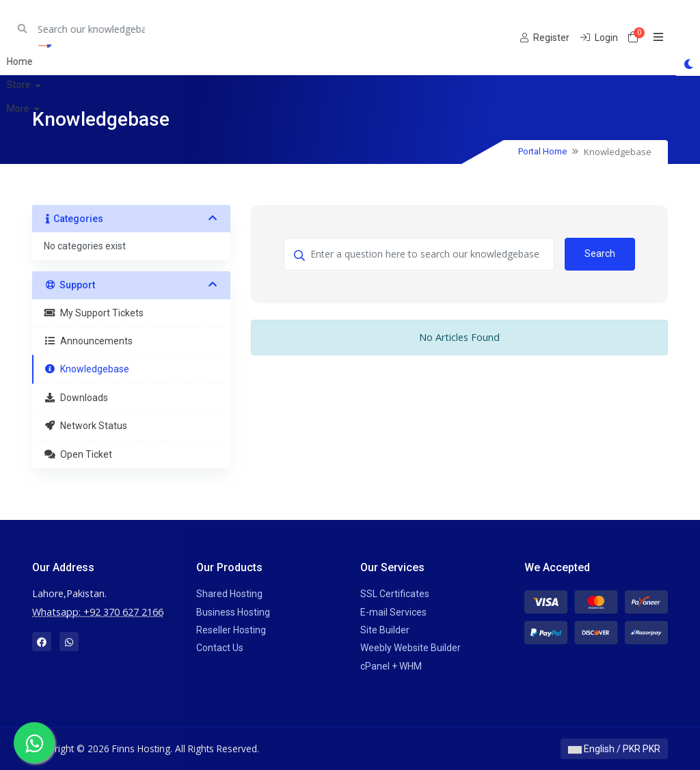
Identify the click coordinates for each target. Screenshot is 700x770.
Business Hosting (233, 612)
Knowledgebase (86, 369)
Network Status (85, 426)
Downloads (76, 398)
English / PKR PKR (614, 749)
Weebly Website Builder (410, 648)
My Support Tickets (94, 313)
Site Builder (385, 630)
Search (600, 253)
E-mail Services (393, 612)
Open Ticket (78, 454)
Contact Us (220, 648)
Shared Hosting (229, 594)
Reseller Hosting (231, 630)
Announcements (88, 341)
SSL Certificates (395, 594)
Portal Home (542, 151)
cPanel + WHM (391, 666)
